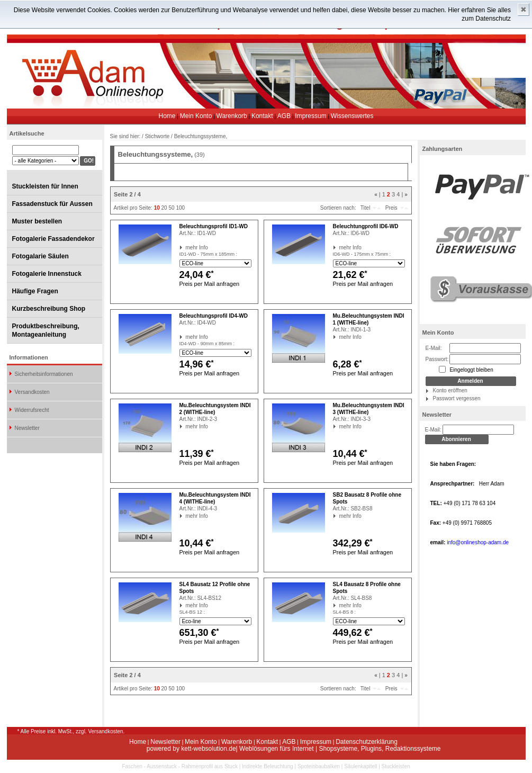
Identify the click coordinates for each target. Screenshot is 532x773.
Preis (391, 208)
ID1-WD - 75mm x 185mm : (209, 254)
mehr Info (186, 248)
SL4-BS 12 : (192, 612)
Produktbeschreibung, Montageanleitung (46, 330)
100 (180, 208)
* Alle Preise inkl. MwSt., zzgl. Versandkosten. (71, 731)
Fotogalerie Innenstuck (47, 274)
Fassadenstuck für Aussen (52, 204)
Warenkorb (232, 116)
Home (167, 116)
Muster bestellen (37, 221)
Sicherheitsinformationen (44, 374)
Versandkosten (32, 392)
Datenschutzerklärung (367, 742)
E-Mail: (434, 348)
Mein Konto (196, 116)
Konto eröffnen (450, 390)
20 (164, 208)
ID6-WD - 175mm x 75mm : (362, 254)
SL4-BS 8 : (345, 612)
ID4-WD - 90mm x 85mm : (207, 344)
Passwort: (437, 359)
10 (157, 208)
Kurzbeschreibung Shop (49, 309)
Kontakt (262, 116)
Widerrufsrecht (32, 410)
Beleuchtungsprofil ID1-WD (214, 226)
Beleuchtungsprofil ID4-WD (214, 316)
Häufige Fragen (35, 291)
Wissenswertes (352, 116)
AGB (284, 116)
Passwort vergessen (457, 398)
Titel (366, 208)
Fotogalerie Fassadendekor (53, 239)
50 (171, 208)
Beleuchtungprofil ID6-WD (366, 226)
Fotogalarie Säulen (40, 256)
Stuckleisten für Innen (45, 186)
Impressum (310, 116)
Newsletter (27, 428)
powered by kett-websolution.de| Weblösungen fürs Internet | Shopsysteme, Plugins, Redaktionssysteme (294, 749)
